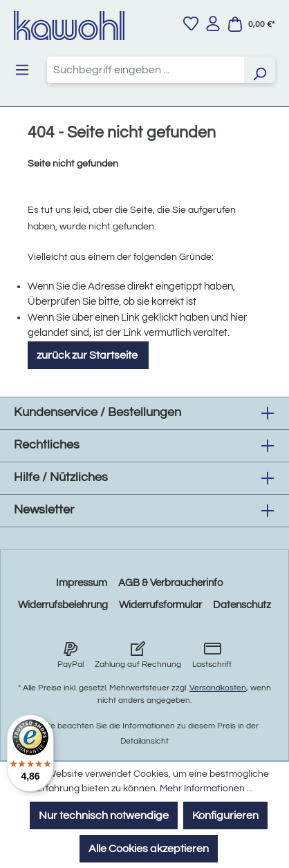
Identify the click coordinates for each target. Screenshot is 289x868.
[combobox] (146, 70)
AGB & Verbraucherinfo (170, 583)
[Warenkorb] (251, 24)
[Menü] (22, 70)
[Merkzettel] (191, 23)
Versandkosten (218, 688)
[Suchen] (259, 70)
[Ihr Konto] (213, 23)
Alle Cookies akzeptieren (149, 849)
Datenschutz (242, 605)
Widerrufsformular (160, 605)
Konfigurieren (225, 815)
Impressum (82, 583)
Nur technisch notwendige (104, 815)
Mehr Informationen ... (206, 789)
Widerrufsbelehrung (63, 605)
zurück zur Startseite (88, 355)
